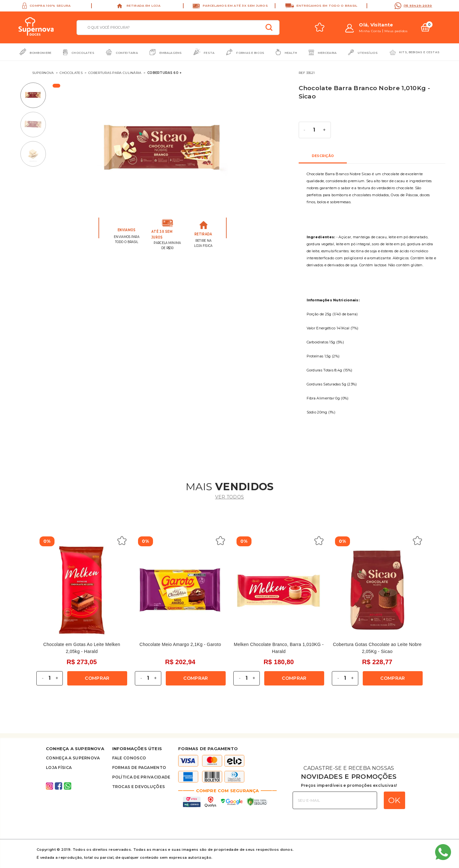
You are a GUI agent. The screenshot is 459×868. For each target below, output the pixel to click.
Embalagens (171, 53)
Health (291, 53)
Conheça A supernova (73, 758)
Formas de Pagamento (139, 768)
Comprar (97, 678)
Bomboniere (40, 53)
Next (284, 151)
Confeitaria (127, 53)
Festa (209, 53)
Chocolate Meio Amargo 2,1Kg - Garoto (180, 644)
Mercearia (327, 53)
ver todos (230, 497)
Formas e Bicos (250, 53)
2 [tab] (35, 124)
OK (394, 800)
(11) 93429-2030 (418, 6)
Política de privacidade (141, 777)
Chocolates (83, 53)
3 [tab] (35, 154)
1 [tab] (35, 95)
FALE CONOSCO (129, 758)
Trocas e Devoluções (139, 787)
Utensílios (368, 53)
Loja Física (59, 768)
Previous (73, 151)
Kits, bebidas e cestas (419, 52)
